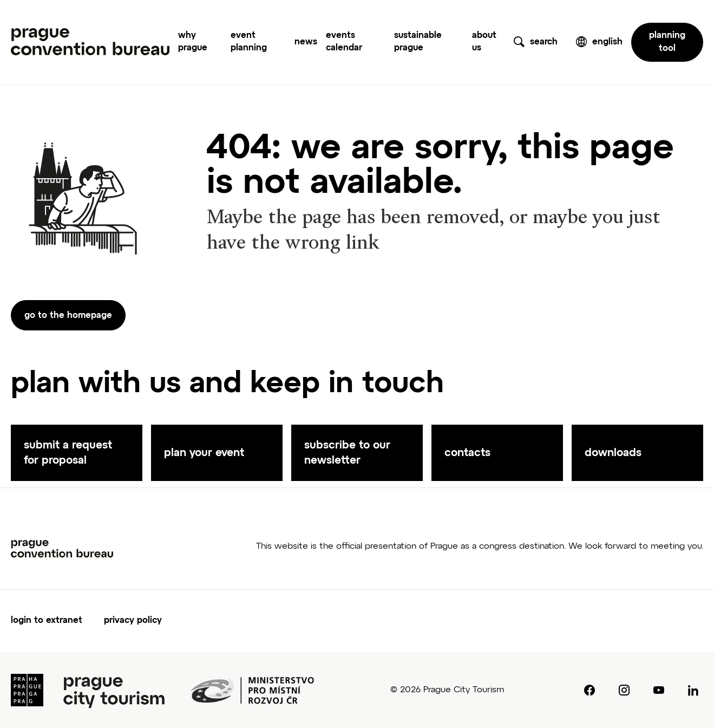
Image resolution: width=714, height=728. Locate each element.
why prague (193, 42)
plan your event (204, 453)
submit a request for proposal (68, 453)
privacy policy (133, 621)
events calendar (344, 42)
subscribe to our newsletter (347, 453)
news (306, 42)
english (607, 42)
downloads (613, 453)
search (544, 42)
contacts (467, 453)
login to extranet (47, 621)
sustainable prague (418, 42)
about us (484, 42)
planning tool (667, 42)
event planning (249, 42)
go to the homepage (68, 316)
